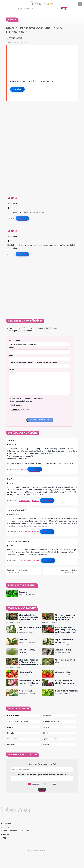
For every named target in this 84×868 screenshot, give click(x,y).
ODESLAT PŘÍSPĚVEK (40, 420)
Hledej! (64, 9)
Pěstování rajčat (63, 672)
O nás (5, 820)
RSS (4, 838)
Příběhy (46, 733)
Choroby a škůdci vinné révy (66, 661)
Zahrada (10, 733)
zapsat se (35, 784)
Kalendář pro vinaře (51, 721)
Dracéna (10, 440)
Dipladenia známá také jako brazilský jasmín (30, 682)
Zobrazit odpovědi (25, 500)
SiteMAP (6, 834)
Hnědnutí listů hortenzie (66, 691)
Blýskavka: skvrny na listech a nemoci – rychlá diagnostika (29, 617)
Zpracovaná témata (51, 739)
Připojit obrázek (16, 405)
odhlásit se (51, 784)
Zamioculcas (25, 640)
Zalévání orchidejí (63, 650)
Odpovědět (17, 89)
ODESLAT (42, 790)
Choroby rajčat (26, 672)
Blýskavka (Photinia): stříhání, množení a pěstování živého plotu (30, 662)
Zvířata (46, 727)
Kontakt (46, 745)
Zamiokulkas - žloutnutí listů (30, 629)
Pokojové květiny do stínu (27, 651)
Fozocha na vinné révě (68, 570)
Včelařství (11, 745)
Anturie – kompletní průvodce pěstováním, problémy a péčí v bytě (66, 630)
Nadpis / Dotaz (14, 340)
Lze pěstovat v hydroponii (17, 570)
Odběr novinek (9, 823)
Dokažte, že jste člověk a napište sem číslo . (33, 362)
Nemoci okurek (26, 691)
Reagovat (22, 218)
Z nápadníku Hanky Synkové (18, 721)
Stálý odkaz (11, 218)
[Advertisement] (43, 59)
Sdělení (12, 370)
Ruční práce (48, 716)
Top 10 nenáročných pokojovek (64, 641)
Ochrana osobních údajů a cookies (16, 831)
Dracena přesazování (16, 510)
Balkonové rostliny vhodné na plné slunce (65, 682)
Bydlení (10, 727)
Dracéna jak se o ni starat (18, 541)
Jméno (11, 348)
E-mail (11, 355)
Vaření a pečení (13, 739)
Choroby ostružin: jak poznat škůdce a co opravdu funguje (65, 617)
